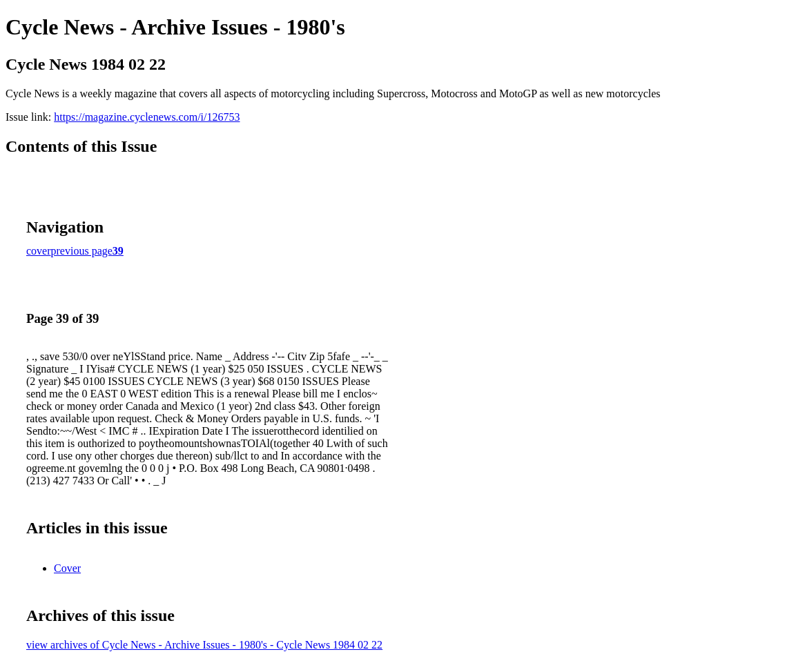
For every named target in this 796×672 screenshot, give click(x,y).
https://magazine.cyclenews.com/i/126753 (147, 117)
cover (39, 251)
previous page (82, 251)
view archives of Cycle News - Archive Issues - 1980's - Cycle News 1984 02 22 (204, 645)
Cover (67, 568)
